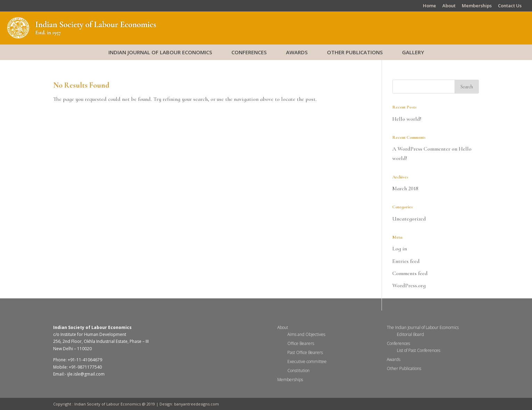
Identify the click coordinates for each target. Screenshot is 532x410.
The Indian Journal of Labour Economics (423, 327)
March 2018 (405, 188)
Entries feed (406, 261)
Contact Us (510, 6)
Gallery (413, 52)
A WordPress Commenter (421, 149)
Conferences (249, 52)
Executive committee (307, 361)
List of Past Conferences (419, 350)
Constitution (298, 371)
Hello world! (407, 119)
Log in (400, 249)
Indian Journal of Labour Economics (160, 52)
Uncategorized (409, 219)
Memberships (477, 6)
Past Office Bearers (305, 352)
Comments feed (410, 273)
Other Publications (355, 52)
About (449, 6)
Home (429, 6)
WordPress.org (409, 286)
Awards (297, 52)
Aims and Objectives (306, 334)
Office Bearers (301, 343)
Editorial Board (410, 334)
